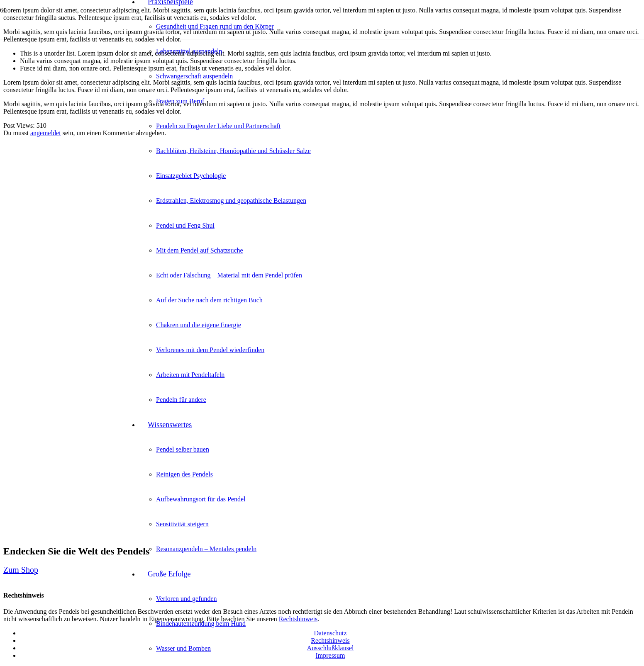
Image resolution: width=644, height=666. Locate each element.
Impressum (330, 655)
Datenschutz (330, 633)
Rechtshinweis (330, 640)
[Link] (66, 67)
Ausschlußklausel (331, 648)
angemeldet (46, 133)
